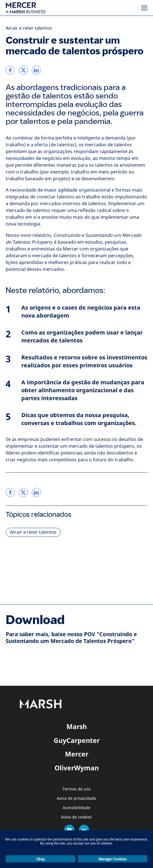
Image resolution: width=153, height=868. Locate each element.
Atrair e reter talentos (29, 28)
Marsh (77, 726)
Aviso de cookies (76, 817)
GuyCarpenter (77, 740)
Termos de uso (76, 789)
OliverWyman (77, 768)
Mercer (77, 754)
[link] (10, 70)
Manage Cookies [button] (113, 859)
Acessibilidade (76, 808)
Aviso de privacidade (76, 799)
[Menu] (144, 8)
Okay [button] (40, 859)
